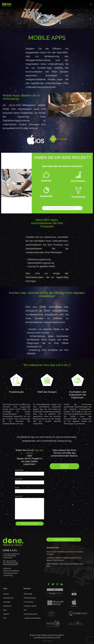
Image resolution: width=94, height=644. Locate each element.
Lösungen (7, 602)
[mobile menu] (91, 4)
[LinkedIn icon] (48, 641)
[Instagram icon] (51, 641)
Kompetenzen (8, 598)
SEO (25, 610)
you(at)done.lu (13, 565)
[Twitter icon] (46, 641)
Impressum (7, 568)
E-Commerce (29, 602)
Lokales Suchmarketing (32, 618)
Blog (5, 610)
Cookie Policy (8, 576)
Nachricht (19, 496)
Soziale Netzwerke (30, 614)
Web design (28, 594)
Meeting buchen (64, 466)
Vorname (19, 479)
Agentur (6, 594)
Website (6, 614)
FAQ (5, 618)
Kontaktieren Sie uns (64, 540)
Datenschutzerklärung (11, 571)
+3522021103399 (12, 563)
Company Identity (30, 606)
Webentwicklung (30, 598)
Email (17, 488)
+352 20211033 (11, 561)
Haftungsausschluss (10, 573)
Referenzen (7, 606)
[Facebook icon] (43, 641)
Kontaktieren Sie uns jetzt (62, 208)
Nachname (19, 470)
